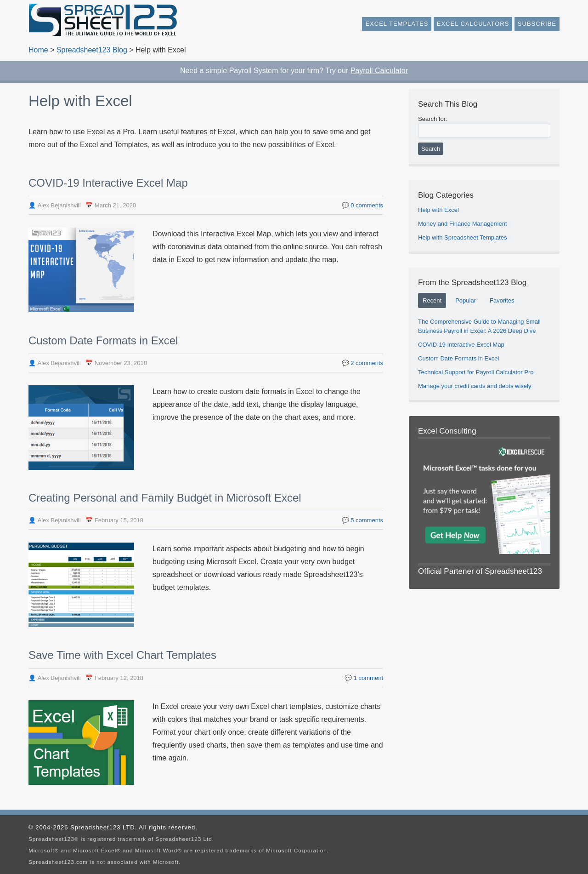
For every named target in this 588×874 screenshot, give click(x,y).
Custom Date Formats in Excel (103, 340)
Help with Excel (438, 210)
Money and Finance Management (463, 224)
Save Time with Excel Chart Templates (122, 655)
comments (367, 205)
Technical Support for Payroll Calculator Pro (476, 372)
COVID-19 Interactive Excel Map (108, 183)
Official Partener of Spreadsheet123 (480, 571)
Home (38, 50)
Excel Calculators (473, 24)
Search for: (433, 119)
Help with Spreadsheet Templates (462, 237)
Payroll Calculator (379, 71)
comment (368, 678)
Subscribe (537, 24)
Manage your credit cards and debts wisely (475, 386)
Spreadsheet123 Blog (92, 50)
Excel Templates (397, 24)
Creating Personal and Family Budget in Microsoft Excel (165, 498)
